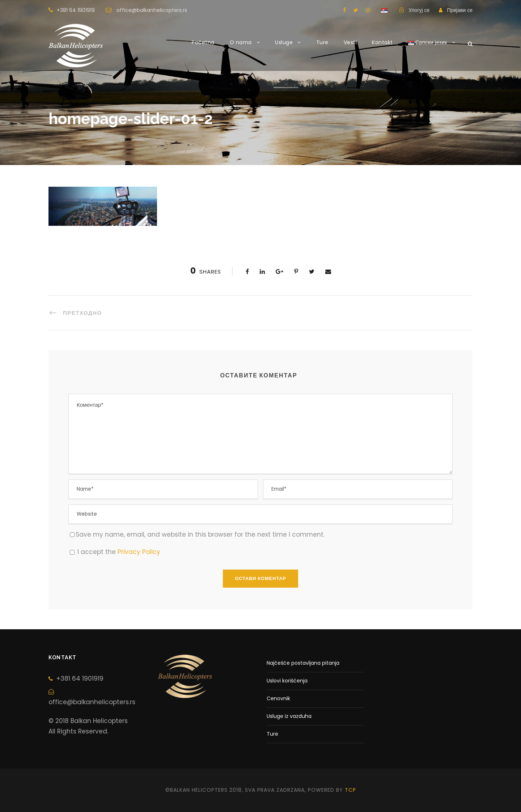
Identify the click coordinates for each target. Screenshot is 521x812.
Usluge (284, 42)
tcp (350, 790)
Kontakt (382, 42)
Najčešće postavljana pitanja (303, 663)
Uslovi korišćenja (287, 681)
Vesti (350, 42)
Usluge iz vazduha (289, 716)
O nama (241, 42)
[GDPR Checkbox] (72, 552)
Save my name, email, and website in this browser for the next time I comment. (200, 534)
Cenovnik (278, 698)
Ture (322, 42)
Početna (203, 42)
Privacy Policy (139, 552)
